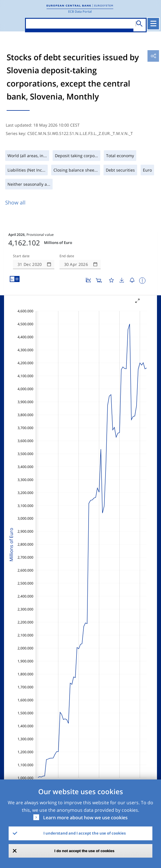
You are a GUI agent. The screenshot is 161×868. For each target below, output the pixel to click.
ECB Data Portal (80, 11)
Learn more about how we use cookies (85, 818)
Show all (15, 202)
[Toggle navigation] (153, 24)
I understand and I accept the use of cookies (85, 833)
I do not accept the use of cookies (84, 851)
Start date (21, 256)
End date (67, 256)
